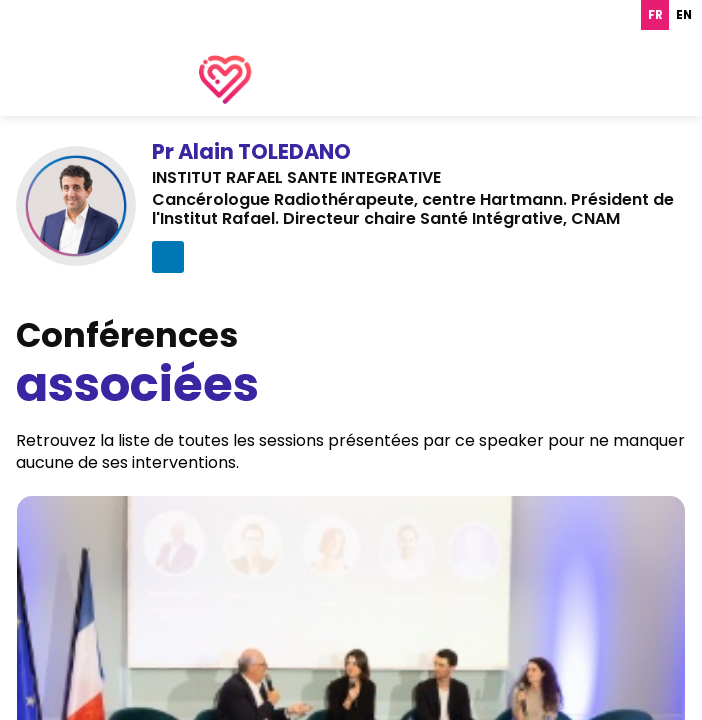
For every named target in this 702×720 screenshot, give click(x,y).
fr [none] (655, 15)
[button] (34, 30)
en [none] (684, 15)
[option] (683, 15)
